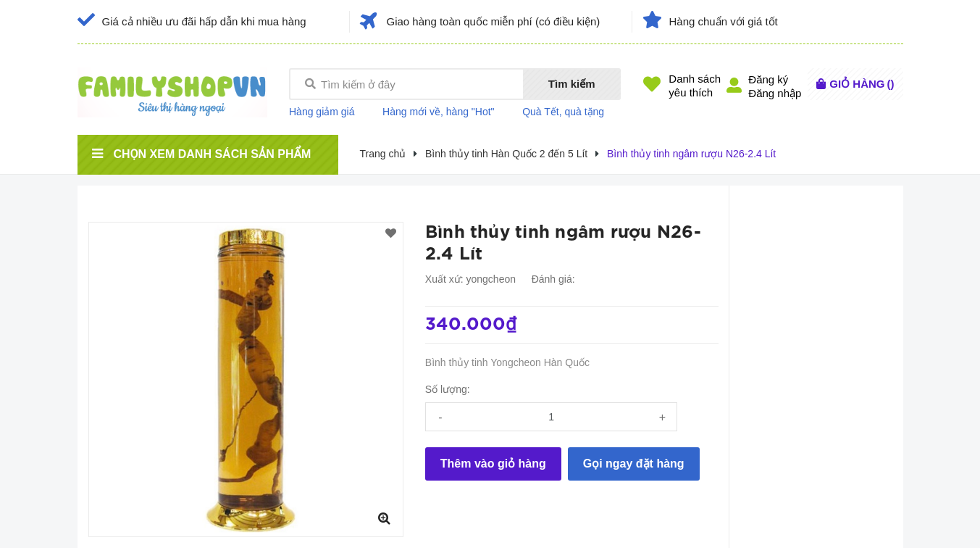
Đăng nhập (775, 93)
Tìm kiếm (572, 84)
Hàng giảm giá (322, 112)
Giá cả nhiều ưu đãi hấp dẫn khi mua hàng (204, 21)
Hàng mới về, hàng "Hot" (439, 112)
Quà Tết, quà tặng (563, 112)
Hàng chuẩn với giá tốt (724, 21)
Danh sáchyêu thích (695, 86)
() (862, 84)
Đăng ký (768, 79)
